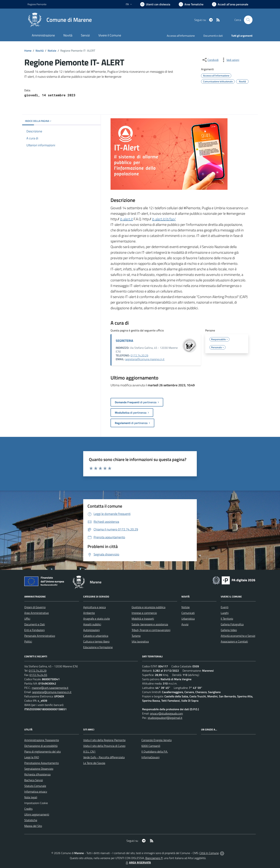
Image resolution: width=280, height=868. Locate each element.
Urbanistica (188, 619)
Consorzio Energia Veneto (157, 740)
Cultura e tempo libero (96, 641)
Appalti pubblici (92, 624)
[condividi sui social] (210, 60)
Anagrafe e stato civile (97, 619)
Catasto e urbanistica (96, 636)
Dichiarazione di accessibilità (41, 746)
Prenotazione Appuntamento (42, 763)
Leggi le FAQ (32, 757)
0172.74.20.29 (139, 355)
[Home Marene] (60, 20)
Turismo (136, 636)
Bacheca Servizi (34, 780)
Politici (28, 641)
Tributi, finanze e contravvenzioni (151, 630)
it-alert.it (126, 219)
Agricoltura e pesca (94, 607)
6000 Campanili (151, 746)
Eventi (225, 607)
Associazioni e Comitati (234, 641)
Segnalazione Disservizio (39, 769)
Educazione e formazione (98, 647)
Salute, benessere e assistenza (150, 624)
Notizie (52, 51)
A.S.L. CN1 (89, 752)
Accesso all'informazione (181, 36)
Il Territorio (227, 619)
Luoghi (225, 613)
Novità (40, 51)
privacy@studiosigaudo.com (166, 713)
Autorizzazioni (91, 630)
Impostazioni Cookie (36, 803)
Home (28, 51)
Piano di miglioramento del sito (42, 752)
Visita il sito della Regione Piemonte (104, 740)
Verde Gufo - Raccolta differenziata (104, 757)
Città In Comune (209, 853)
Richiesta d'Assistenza (37, 774)
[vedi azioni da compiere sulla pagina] (230, 60)
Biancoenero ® (154, 858)
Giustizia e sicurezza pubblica (148, 607)
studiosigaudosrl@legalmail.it (165, 718)
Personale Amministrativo (40, 636)
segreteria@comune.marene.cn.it (145, 359)
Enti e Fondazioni (34, 630)
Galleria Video (229, 630)
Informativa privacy (36, 792)
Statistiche (31, 820)
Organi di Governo (35, 607)
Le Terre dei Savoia (94, 763)
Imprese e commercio (144, 613)
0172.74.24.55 (38, 675)
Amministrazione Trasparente (42, 740)
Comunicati (188, 613)
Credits (28, 809)
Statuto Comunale (35, 786)
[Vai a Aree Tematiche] (191, 4)
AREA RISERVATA (138, 862)
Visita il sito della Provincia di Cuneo (104, 746)
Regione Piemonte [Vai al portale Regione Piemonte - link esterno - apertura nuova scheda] (37, 4)
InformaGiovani (150, 757)
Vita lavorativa (140, 641)
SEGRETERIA (124, 341)
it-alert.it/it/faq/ (164, 219)
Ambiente (89, 613)
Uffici (27, 619)
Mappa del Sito (33, 826)
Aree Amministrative (37, 613)
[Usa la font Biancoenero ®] (155, 4)
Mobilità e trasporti (143, 619)
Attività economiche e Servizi (238, 636)
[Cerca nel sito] (248, 20)
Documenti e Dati (35, 624)
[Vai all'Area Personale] (230, 4)
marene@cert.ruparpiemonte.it (50, 688)
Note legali (31, 797)
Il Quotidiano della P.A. (155, 752)
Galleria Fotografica (232, 624)
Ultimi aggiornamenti (37, 814)
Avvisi (185, 624)
